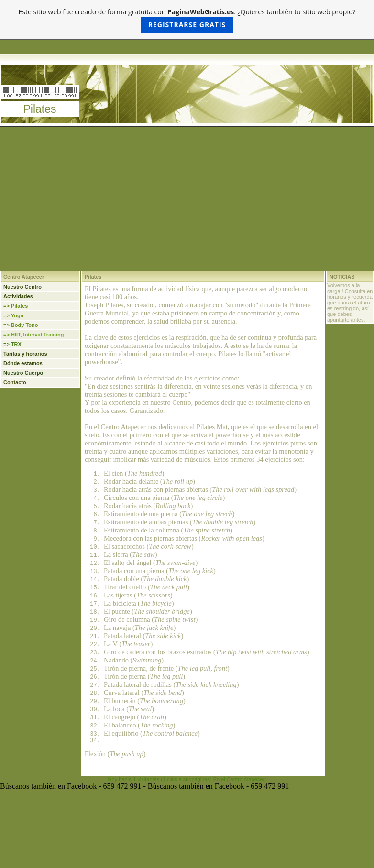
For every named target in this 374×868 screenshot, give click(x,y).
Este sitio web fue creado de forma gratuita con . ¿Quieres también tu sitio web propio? (187, 20)
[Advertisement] (187, 199)
